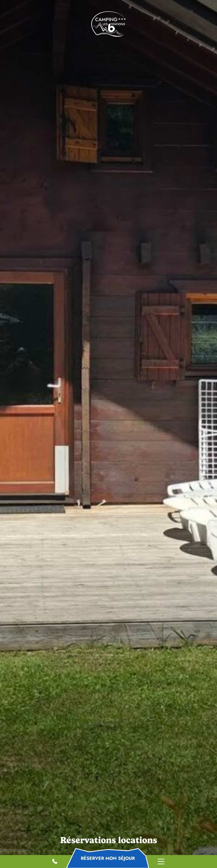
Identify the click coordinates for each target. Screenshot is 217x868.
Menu (161, 862)
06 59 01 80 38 (55, 862)
